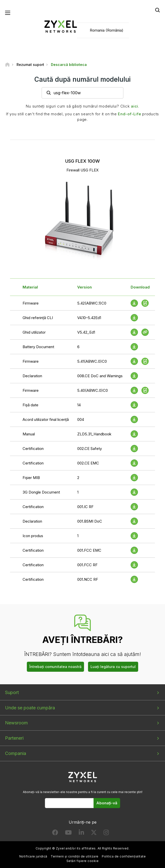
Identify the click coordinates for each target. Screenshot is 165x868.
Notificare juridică (33, 856)
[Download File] (134, 318)
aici (135, 106)
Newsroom (16, 723)
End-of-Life (129, 114)
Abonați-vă (107, 803)
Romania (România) (107, 30)
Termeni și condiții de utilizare (74, 856)
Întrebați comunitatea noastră (55, 667)
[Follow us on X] (94, 834)
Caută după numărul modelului (82, 79)
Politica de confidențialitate (124, 856)
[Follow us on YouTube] (68, 834)
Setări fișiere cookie (82, 861)
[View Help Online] (145, 332)
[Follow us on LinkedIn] (81, 834)
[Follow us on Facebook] (55, 834)
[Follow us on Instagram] (106, 834)
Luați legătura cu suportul (113, 667)
